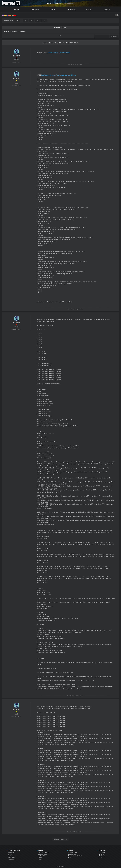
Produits (17, 10)
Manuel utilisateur (43, 854)
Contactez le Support (43, 853)
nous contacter (72, 854)
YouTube (101, 854)
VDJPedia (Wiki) (42, 856)
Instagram (102, 856)
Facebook (102, 853)
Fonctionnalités (12, 856)
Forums (40, 859)
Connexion (107, 10)
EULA (70, 858)
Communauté (71, 10)
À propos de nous (73, 853)
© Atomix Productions (61, 866)
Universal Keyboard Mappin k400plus (59, 53)
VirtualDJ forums (11, 31)
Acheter (53, 10)
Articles (40, 858)
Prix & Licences (12, 858)
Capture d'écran (12, 859)
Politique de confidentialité (75, 856)
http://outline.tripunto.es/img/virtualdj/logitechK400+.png (59, 75)
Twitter (101, 858)
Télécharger (35, 10)
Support (89, 10)
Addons (22, 31)
